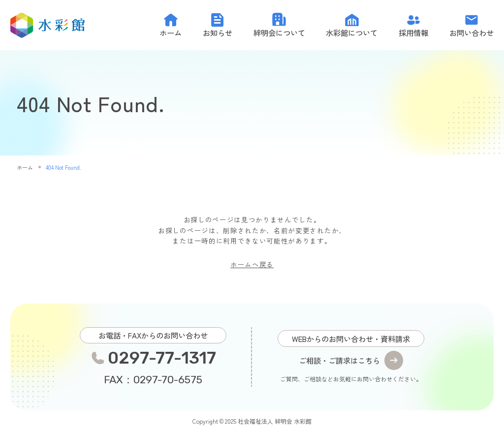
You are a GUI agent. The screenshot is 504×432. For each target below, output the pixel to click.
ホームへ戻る (252, 264)
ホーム (25, 167)
